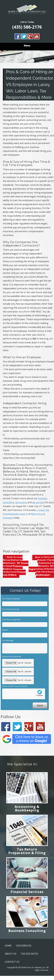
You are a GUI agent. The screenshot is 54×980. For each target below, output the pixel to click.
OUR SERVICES (24, 946)
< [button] (4, 56)
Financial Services (27, 892)
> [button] (50, 56)
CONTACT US (12, 962)
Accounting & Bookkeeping (27, 808)
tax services (38, 502)
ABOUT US (11, 954)
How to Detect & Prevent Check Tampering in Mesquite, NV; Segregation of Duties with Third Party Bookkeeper (41, 566)
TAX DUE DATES (29, 954)
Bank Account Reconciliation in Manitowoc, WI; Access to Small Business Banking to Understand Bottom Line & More (16, 566)
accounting (21, 502)
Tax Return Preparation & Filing (27, 851)
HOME (8, 946)
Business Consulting (27, 931)
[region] (27, 57)
